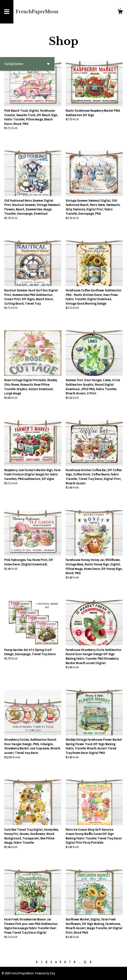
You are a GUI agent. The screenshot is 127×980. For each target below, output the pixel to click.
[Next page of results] (91, 962)
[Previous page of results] (37, 962)
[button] (27, 64)
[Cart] (120, 12)
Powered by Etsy (45, 973)
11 (85, 962)
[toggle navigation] (7, 12)
